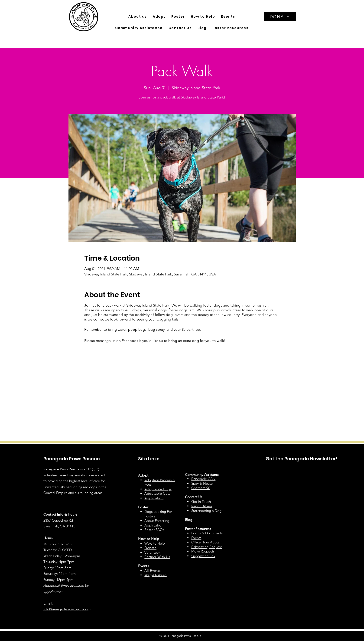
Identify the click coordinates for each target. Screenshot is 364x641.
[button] (138, 17)
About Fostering (157, 521)
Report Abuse (202, 506)
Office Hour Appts (205, 542)
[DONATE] (280, 17)
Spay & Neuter (203, 483)
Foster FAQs (154, 530)
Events (196, 538)
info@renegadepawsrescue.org (67, 609)
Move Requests (203, 551)
